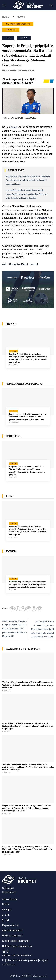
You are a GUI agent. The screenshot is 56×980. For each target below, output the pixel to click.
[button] (4, 5)
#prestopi (11, 30)
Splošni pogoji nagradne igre (17, 946)
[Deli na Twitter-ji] (23, 609)
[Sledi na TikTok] (8, 952)
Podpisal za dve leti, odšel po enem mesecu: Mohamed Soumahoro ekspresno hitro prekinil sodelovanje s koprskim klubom (28, 180)
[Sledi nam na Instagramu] (4, 952)
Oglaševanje (9, 892)
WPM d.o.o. (15, 976)
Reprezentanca (10, 925)
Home (6, 17)
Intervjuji (7, 910)
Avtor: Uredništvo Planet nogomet (20, 264)
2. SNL (6, 920)
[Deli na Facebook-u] (18, 609)
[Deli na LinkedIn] (39, 609)
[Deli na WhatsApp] (12, 609)
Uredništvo (8, 888)
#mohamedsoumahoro (18, 24)
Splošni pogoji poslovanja (16, 941)
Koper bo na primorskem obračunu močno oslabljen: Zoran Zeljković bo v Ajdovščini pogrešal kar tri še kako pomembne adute (28, 584)
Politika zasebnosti (12, 936)
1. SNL (8, 38)
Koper (24, 38)
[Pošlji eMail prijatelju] (29, 609)
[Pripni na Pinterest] (34, 609)
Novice (21, 17)
